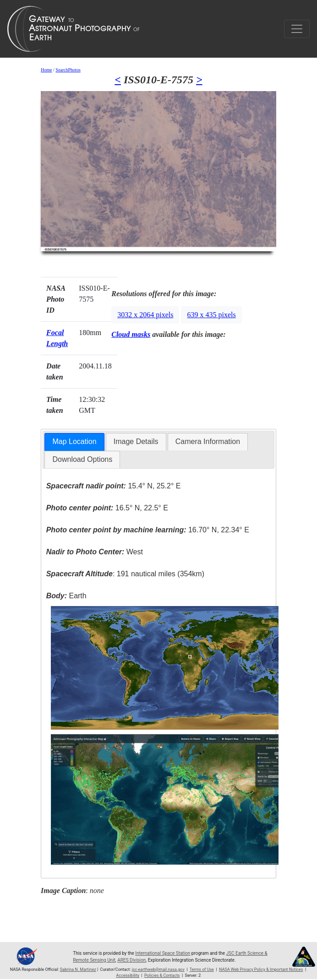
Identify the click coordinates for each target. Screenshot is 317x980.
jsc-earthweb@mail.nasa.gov (158, 969)
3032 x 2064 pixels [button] (145, 315)
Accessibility (128, 975)
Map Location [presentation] (74, 441)
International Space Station (163, 953)
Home (46, 70)
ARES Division (131, 960)
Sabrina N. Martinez (78, 969)
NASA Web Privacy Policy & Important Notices (261, 969)
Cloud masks (131, 334)
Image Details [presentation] (136, 441)
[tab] (74, 442)
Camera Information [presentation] (208, 441)
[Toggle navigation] (297, 29)
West (95, 552)
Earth (66, 596)
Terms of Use (202, 969)
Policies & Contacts (162, 975)
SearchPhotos (68, 70)
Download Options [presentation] (82, 459)
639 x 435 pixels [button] (211, 315)
